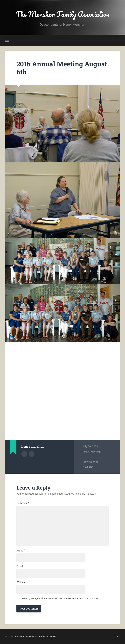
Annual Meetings (92, 452)
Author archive (24, 454)
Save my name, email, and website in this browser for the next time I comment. (61, 598)
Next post (88, 467)
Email (21, 566)
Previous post (90, 462)
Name (21, 551)
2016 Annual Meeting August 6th (62, 68)
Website (21, 582)
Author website (32, 454)
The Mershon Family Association (62, 14)
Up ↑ (117, 636)
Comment (23, 503)
